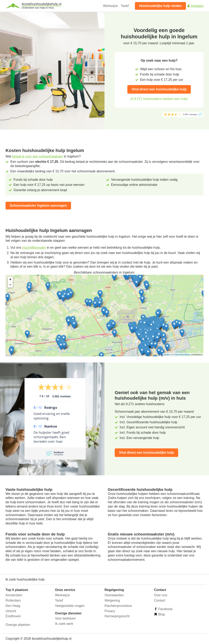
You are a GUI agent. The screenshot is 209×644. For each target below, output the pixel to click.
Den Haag (13, 606)
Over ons (161, 595)
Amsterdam (14, 595)
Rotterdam (13, 600)
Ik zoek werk (64, 624)
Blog (161, 614)
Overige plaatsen (18, 625)
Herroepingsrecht (117, 616)
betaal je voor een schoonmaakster (37, 156)
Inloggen (195, 6)
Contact (160, 600)
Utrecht (11, 611)
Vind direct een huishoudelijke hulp (159, 89)
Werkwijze (111, 6)
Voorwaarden (114, 595)
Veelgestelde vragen (70, 606)
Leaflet (167, 355)
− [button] (10, 285)
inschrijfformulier (34, 248)
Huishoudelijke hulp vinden (160, 6)
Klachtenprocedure (118, 606)
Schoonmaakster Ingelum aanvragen (38, 206)
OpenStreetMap (182, 355)
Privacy (110, 611)
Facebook (165, 609)
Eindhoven (13, 616)
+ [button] (10, 279)
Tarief (125, 6)
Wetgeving (112, 600)
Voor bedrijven (66, 618)
